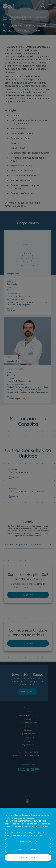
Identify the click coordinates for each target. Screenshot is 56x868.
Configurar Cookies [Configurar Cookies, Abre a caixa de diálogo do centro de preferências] (28, 841)
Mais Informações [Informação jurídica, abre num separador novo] (35, 835)
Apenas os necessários (28, 850)
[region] (28, 838)
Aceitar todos (28, 858)
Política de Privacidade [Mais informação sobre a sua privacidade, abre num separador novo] (16, 835)
